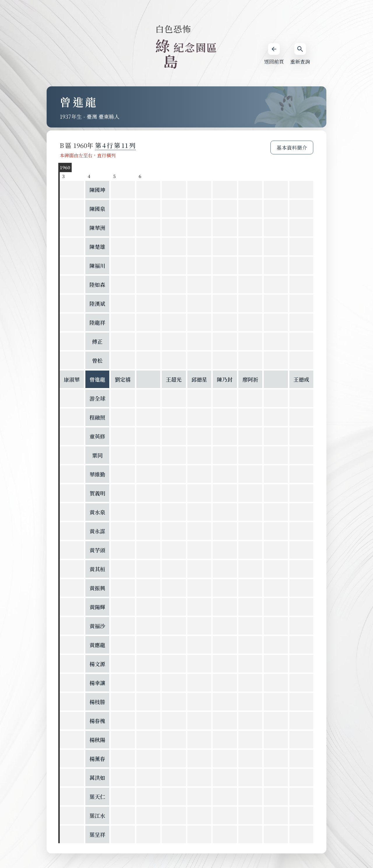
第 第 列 (115, 145)
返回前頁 (274, 54)
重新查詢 (300, 54)
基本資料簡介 (292, 147)
